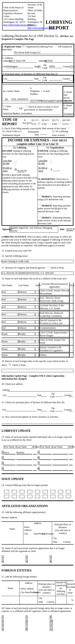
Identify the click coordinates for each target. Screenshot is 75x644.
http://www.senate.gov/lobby (41, 28)
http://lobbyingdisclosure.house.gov (20, 25)
